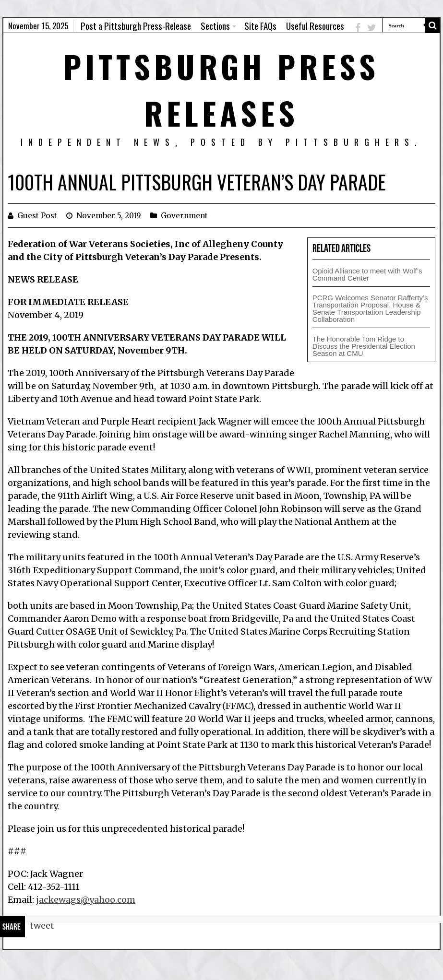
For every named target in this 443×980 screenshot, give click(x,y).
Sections (215, 25)
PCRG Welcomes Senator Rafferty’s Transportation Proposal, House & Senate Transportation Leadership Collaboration (370, 308)
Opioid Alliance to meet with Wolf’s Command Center (367, 274)
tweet (42, 926)
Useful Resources (315, 25)
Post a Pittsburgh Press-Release (136, 25)
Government (184, 216)
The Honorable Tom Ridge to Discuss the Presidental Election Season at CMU (364, 346)
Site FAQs (260, 25)
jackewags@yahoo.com (86, 900)
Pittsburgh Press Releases (221, 89)
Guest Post (37, 216)
